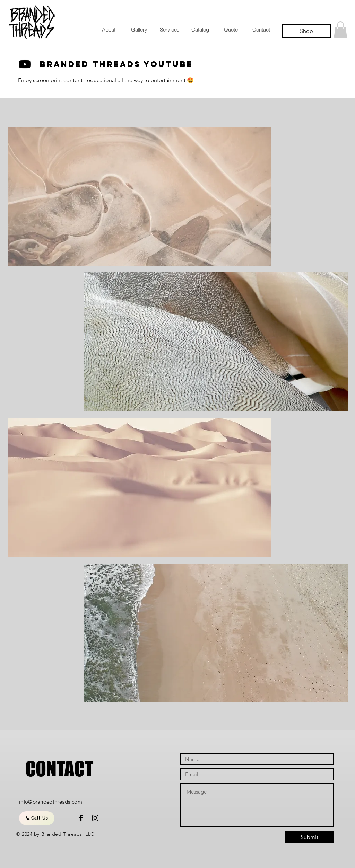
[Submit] (309, 837)
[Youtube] (25, 64)
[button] (340, 30)
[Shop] (306, 31)
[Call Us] (37, 818)
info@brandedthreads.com (51, 802)
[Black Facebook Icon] (81, 818)
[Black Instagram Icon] (95, 818)
